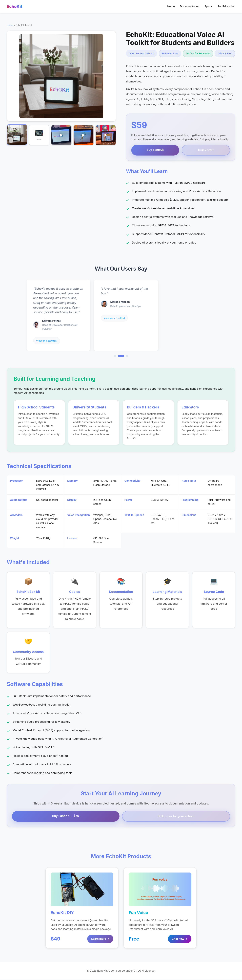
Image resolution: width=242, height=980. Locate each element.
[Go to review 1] (115, 356)
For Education (226, 6)
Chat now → (180, 939)
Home (171, 6)
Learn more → (100, 939)
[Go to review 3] (127, 356)
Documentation (190, 6)
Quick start (206, 150)
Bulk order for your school (176, 816)
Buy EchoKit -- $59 (66, 816)
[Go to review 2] (121, 356)
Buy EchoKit (155, 150)
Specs (208, 6)
